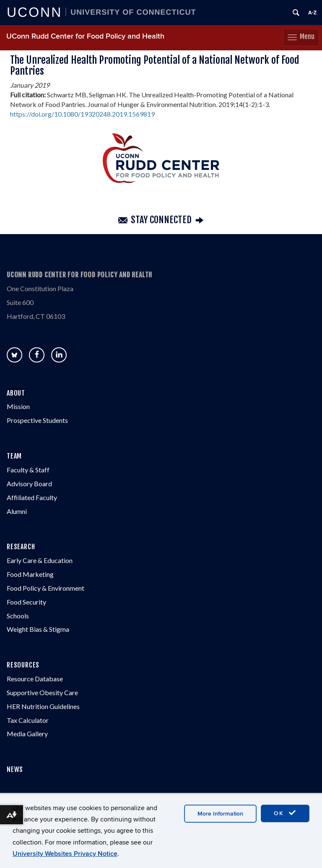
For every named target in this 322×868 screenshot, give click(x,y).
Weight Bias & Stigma (38, 629)
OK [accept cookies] (285, 813)
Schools (18, 616)
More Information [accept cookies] (220, 814)
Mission (18, 406)
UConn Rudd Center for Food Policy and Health (85, 36)
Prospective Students (37, 420)
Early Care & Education (40, 560)
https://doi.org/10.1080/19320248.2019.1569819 (82, 114)
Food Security (26, 602)
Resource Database (35, 679)
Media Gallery (27, 734)
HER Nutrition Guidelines (43, 706)
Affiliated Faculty (32, 497)
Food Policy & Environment (45, 588)
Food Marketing (30, 574)
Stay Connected (161, 220)
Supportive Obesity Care (42, 692)
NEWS (15, 769)
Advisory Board (29, 484)
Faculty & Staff (28, 470)
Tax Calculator (28, 720)
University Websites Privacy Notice (65, 854)
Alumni (17, 511)
